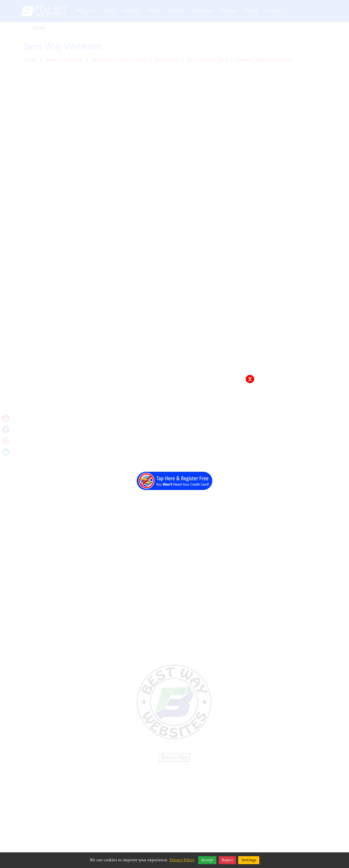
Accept (207, 860)
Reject (227, 860)
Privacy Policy (182, 860)
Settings (249, 860)
